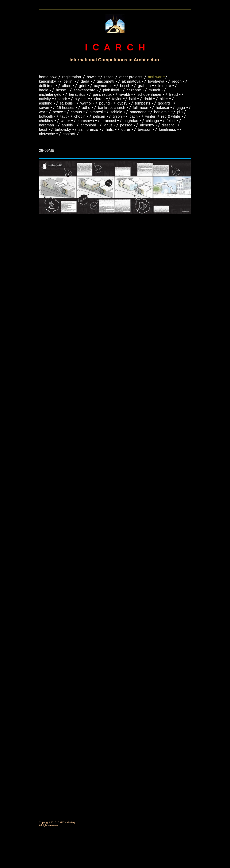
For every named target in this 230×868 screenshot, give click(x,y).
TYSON (117, 116)
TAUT (63, 116)
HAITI (133, 99)
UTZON (109, 77)
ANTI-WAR (155, 77)
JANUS (108, 125)
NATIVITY (45, 99)
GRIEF (83, 86)
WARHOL (86, 103)
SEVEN (44, 108)
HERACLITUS (77, 94)
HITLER (164, 99)
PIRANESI (96, 112)
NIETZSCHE (47, 134)
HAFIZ (110, 129)
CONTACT (69, 134)
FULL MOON (141, 108)
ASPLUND (46, 103)
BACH (134, 116)
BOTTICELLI (46, 116)
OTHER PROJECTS (131, 77)
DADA (85, 81)
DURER (126, 129)
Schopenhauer (149, 94)
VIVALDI (125, 94)
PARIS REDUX (102, 94)
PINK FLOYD (111, 90)
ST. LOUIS (66, 103)
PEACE (58, 112)
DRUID (148, 99)
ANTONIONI (88, 125)
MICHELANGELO (50, 94)
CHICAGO (153, 121)
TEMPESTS (143, 103)
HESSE (61, 90)
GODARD (164, 103)
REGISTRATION (72, 77)
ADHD (86, 108)
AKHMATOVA (131, 81)
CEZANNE (134, 90)
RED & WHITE (171, 116)
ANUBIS (67, 125)
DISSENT (168, 125)
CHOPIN (80, 116)
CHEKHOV (46, 121)
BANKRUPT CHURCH (111, 108)
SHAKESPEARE (84, 90)
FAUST (43, 129)
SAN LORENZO (88, 129)
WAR (42, 112)
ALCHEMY (147, 125)
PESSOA (126, 125)
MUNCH (154, 90)
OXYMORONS (103, 86)
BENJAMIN (162, 112)
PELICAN (99, 116)
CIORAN (99, 99)
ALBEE (67, 86)
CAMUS (76, 112)
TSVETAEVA (156, 81)
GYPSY (122, 103)
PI (179, 112)
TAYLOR (117, 99)
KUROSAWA (86, 121)
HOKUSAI (162, 108)
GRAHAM (144, 86)
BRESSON (145, 129)
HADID (44, 90)
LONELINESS (167, 129)
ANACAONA (138, 112)
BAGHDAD (131, 121)
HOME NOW (48, 77)
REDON (177, 81)
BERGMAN (46, 125)
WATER (65, 121)
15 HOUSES (65, 108)
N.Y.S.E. (81, 99)
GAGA (181, 108)
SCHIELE (116, 112)
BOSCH (125, 86)
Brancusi (109, 121)
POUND (105, 103)
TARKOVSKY (63, 129)
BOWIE (92, 77)
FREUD (174, 94)
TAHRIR (63, 99)
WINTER (150, 116)
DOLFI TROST (47, 86)
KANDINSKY (47, 81)
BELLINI (68, 81)
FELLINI (171, 121)
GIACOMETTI (106, 81)
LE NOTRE (165, 86)
